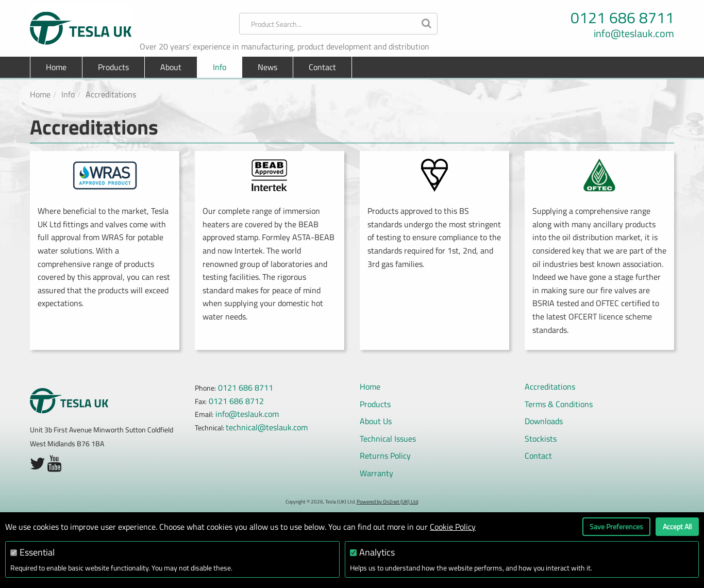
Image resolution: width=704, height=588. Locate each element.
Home (56, 67)
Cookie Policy (453, 527)
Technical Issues (388, 439)
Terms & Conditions (559, 404)
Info (220, 67)
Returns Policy (385, 456)
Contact (322, 67)
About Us (376, 421)
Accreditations (550, 387)
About (171, 67)
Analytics (377, 552)
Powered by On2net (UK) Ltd (387, 502)
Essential (37, 552)
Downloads (544, 421)
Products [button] (113, 67)
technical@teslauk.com (267, 427)
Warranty (376, 473)
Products (375, 404)
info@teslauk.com (634, 33)
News (267, 67)
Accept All (677, 526)
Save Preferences (616, 526)
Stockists (541, 439)
